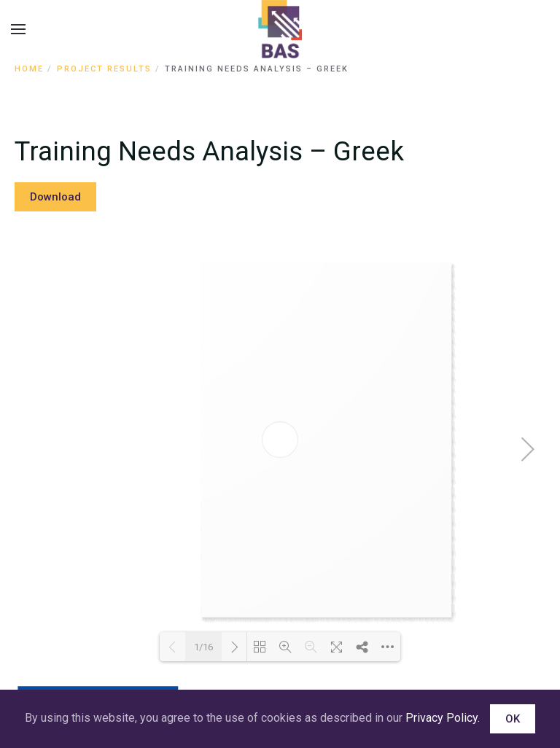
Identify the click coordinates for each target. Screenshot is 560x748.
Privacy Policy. (443, 718)
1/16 (203, 647)
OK (513, 719)
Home (29, 69)
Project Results (104, 69)
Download (55, 197)
